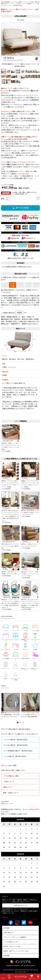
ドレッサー (16, 665)
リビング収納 (35, 627)
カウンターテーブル (35, 637)
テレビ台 (25, 627)
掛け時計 (35, 646)
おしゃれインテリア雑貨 (16, 676)
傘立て (6, 675)
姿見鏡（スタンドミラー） (35, 666)
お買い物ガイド (9, 933)
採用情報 (6, 956)
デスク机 (16, 646)
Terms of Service (19, 972)
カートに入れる (22, 208)
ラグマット (35, 655)
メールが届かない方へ (11, 942)
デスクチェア (25, 646)
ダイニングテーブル (6, 637)
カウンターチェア (6, 646)
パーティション (6, 665)
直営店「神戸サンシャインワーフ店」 (16, 951)
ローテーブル (16, 627)
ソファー (6, 627)
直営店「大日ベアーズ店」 (12, 946)
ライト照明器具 (6, 655)
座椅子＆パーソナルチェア (25, 666)
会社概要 (6, 928)
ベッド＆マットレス (16, 656)
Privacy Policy (32, 970)
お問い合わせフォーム (21, 905)
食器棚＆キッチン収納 (25, 637)
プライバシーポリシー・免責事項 (15, 937)
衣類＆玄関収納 (25, 655)
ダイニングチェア (16, 636)
